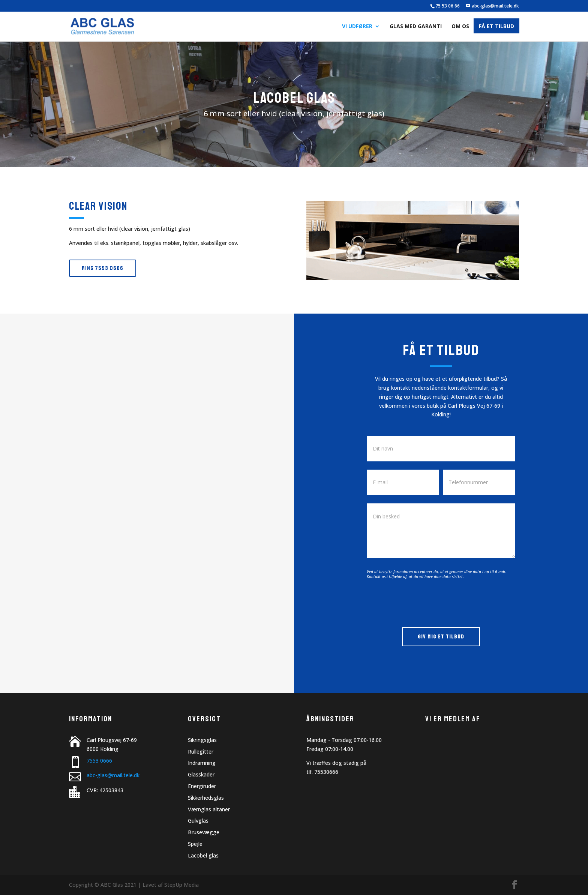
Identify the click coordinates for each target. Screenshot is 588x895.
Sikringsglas (202, 740)
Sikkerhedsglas (206, 798)
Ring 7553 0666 (103, 268)
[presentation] (424, 601)
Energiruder (202, 786)
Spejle (195, 844)
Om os (460, 27)
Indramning (202, 763)
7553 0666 (99, 761)
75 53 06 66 (448, 6)
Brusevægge (204, 832)
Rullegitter (201, 752)
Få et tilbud (496, 27)
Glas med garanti (416, 27)
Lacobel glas (203, 855)
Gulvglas (198, 821)
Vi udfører (357, 27)
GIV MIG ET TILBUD (441, 637)
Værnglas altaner (209, 809)
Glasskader (201, 774)
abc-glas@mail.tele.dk (113, 775)
